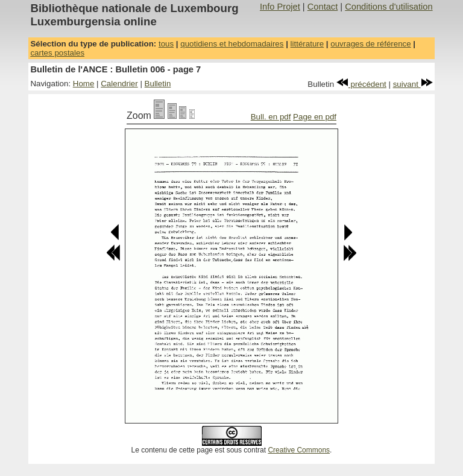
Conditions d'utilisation (389, 7)
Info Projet (280, 7)
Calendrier (119, 84)
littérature (307, 44)
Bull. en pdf (271, 117)
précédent (361, 84)
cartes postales (57, 53)
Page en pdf (315, 117)
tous (166, 44)
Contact (323, 7)
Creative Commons (299, 450)
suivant (413, 84)
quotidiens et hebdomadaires (232, 44)
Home (84, 84)
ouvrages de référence (370, 44)
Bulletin (158, 84)
